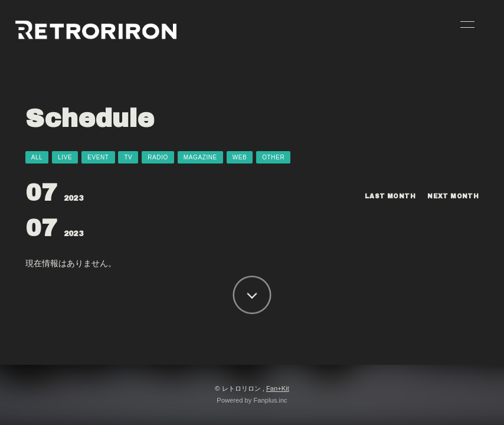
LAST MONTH (390, 196)
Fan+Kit (278, 388)
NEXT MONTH (453, 196)
